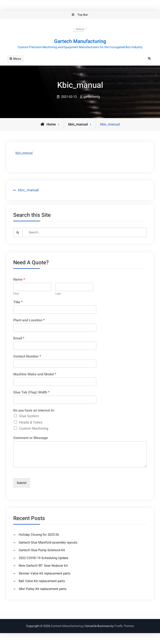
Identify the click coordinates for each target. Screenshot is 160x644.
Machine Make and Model (35, 374)
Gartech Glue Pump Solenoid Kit (42, 550)
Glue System (29, 416)
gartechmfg (92, 97)
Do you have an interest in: (34, 411)
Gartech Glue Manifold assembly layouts (48, 542)
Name (19, 280)
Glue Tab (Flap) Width (31, 392)
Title (18, 302)
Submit (22, 483)
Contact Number (27, 357)
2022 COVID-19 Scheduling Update (43, 558)
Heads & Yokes (31, 422)
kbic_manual (24, 153)
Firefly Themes (124, 626)
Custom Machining (34, 429)
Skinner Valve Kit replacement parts (45, 573)
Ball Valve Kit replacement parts (42, 581)
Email (19, 338)
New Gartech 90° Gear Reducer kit (43, 566)
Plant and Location (29, 320)
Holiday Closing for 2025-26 (39, 535)
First (16, 294)
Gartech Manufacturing (80, 41)
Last (58, 294)
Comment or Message (31, 438)
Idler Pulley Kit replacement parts (43, 589)
